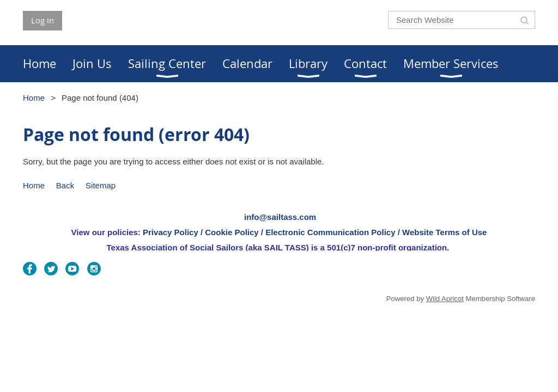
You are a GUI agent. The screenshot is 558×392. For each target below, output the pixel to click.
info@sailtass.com (280, 217)
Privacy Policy (171, 232)
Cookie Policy (232, 232)
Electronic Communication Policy (330, 232)
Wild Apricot (445, 299)
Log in (43, 20)
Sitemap (101, 185)
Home (34, 98)
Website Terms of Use (444, 232)
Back (65, 185)
